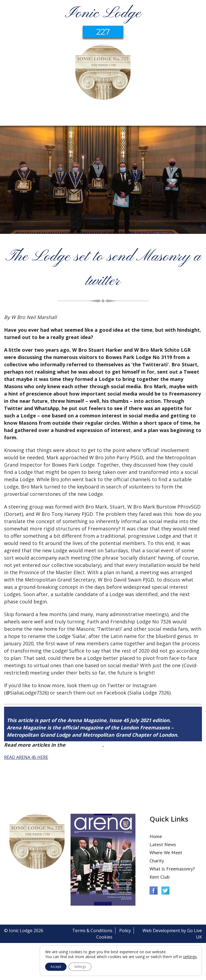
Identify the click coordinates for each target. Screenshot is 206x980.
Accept (56, 967)
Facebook (154, 891)
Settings (80, 967)
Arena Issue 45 (84, 745)
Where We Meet (166, 853)
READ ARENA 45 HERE (26, 757)
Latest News (163, 844)
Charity (157, 861)
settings (190, 957)
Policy (125, 931)
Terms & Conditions (92, 931)
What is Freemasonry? (172, 869)
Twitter (165, 891)
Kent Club (160, 877)
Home (156, 836)
